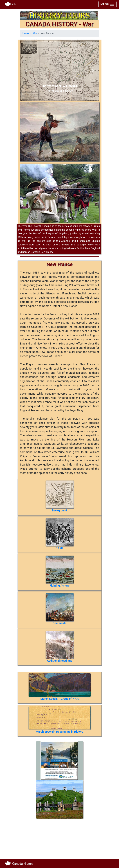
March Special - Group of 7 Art (60, 699)
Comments (59, 623)
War (35, 33)
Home (26, 33)
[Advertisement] (41, 838)
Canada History (23, 864)
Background (59, 510)
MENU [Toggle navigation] (107, 4)
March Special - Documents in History (60, 732)
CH (14, 4)
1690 (59, 548)
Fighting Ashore (59, 586)
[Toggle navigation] (112, 864)
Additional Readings (59, 661)
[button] (26, 70)
